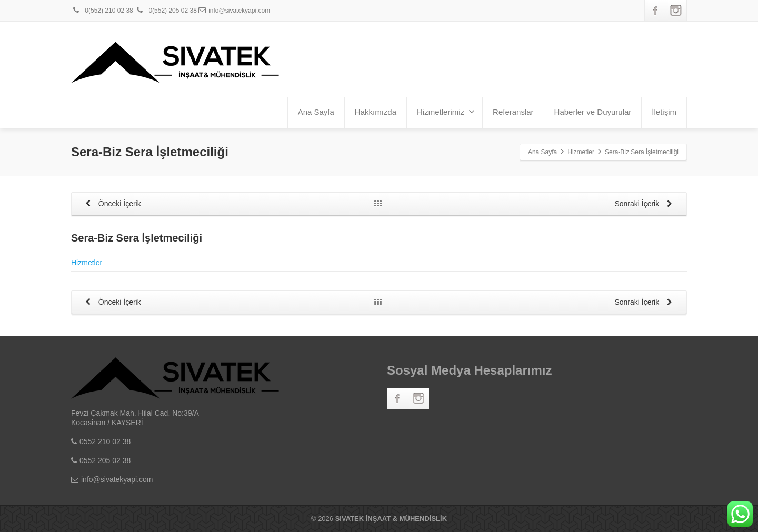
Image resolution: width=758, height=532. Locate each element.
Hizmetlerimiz (446, 112)
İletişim (664, 112)
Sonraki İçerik (645, 204)
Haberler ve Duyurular (593, 112)
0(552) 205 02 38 (166, 11)
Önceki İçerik (111, 204)
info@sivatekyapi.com (234, 11)
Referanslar (513, 112)
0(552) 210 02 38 (102, 11)
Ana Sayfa (316, 112)
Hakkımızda (376, 112)
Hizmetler (87, 263)
